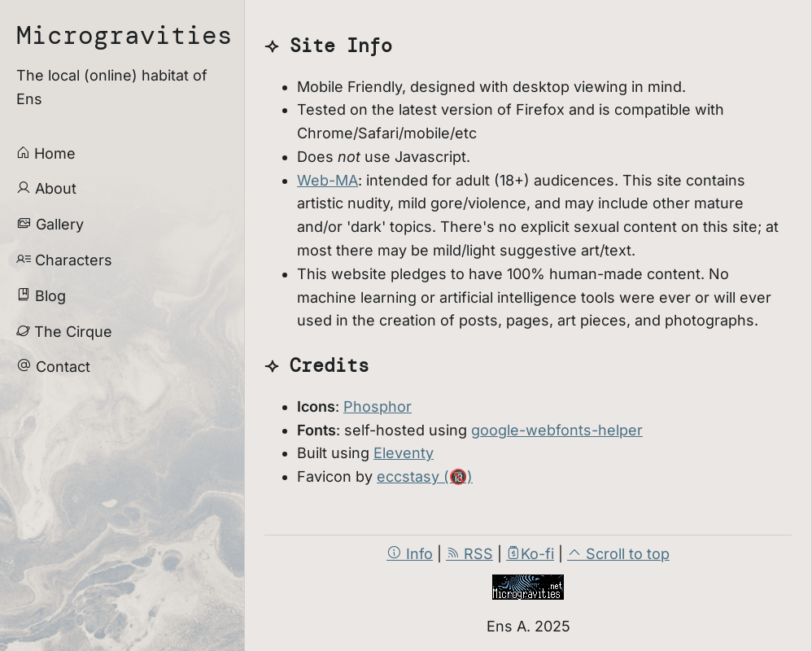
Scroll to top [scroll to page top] (618, 554)
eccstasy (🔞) (425, 476)
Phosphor (378, 406)
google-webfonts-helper (557, 430)
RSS (469, 554)
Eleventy (404, 453)
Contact (53, 367)
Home (46, 153)
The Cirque (64, 332)
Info (410, 554)
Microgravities (124, 35)
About (46, 188)
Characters (64, 260)
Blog (41, 296)
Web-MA (327, 180)
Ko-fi (530, 554)
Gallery (50, 224)
